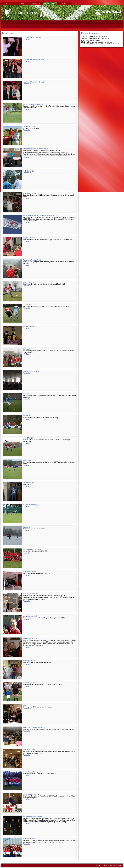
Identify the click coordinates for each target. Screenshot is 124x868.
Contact (64, 4)
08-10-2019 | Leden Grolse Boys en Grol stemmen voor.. (100, 44)
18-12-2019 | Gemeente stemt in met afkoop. (96, 42)
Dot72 (120, 865)
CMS (104, 865)
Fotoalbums (50, 4)
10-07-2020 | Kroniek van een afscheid (94, 37)
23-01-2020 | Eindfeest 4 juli (91, 40)
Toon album (27, 39)
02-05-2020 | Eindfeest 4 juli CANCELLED (96, 39)
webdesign (112, 865)
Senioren (22, 4)
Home (8, 4)
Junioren (36, 4)
